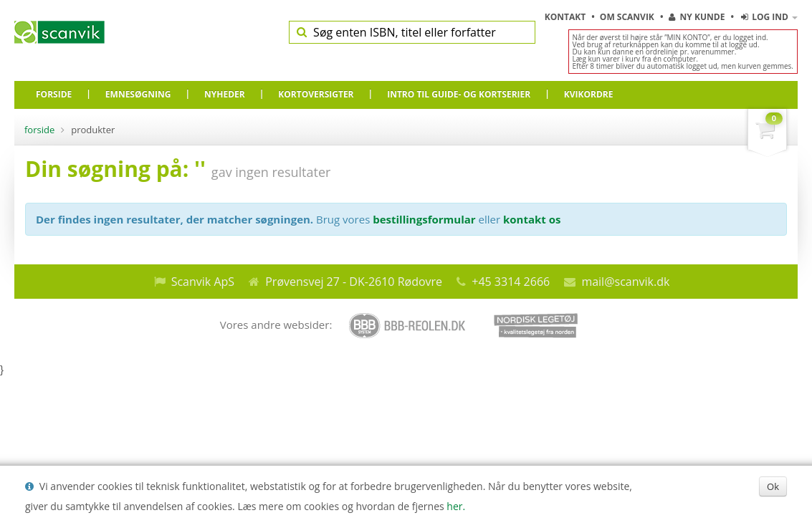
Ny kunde (697, 17)
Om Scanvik (628, 17)
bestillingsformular (424, 219)
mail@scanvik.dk (625, 282)
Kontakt (567, 17)
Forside (39, 130)
